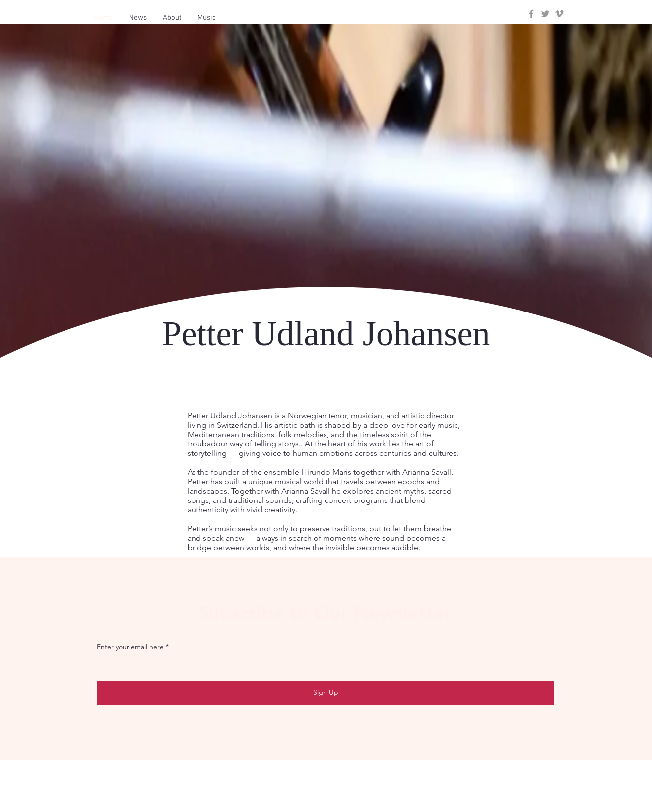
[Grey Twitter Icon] (545, 14)
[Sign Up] (326, 693)
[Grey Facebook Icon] (531, 14)
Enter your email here (130, 647)
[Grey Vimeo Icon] (559, 14)
